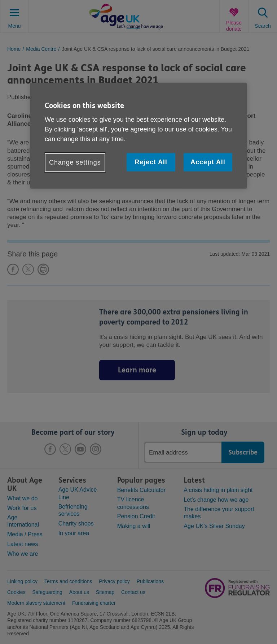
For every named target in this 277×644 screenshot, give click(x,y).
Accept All (208, 162)
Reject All (151, 162)
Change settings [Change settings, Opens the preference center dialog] (75, 162)
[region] (138, 136)
